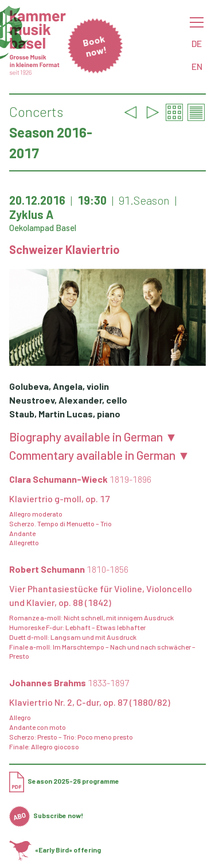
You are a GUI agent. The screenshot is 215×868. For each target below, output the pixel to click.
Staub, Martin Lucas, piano (65, 414)
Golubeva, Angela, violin (59, 386)
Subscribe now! (46, 815)
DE (197, 43)
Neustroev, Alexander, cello (68, 400)
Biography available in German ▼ (93, 437)
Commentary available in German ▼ (99, 455)
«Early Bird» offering (55, 850)
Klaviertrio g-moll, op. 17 (60, 498)
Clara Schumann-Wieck (80, 479)
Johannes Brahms (69, 683)
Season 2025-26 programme (64, 781)
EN (197, 66)
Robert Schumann (69, 569)
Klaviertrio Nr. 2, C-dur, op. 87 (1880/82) (90, 702)
